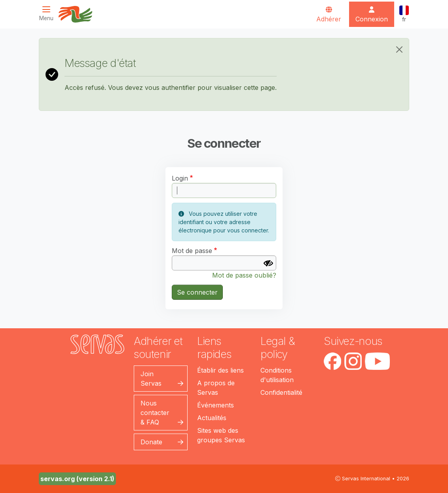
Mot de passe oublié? (244, 275)
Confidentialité (281, 392)
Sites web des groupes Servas (221, 435)
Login (180, 178)
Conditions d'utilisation (277, 375)
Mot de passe (192, 251)
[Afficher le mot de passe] (268, 263)
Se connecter (197, 292)
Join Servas (151, 379)
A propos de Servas (216, 388)
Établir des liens (220, 370)
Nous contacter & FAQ (155, 413)
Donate (151, 442)
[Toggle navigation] (49, 14)
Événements (215, 405)
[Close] (399, 49)
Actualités (212, 418)
